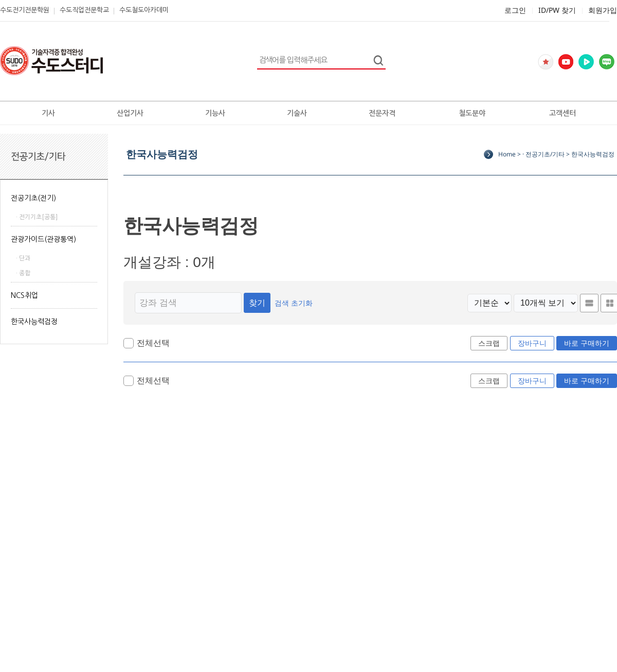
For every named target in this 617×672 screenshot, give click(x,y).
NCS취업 (24, 295)
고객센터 (562, 113)
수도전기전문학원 (25, 10)
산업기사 (130, 113)
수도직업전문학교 (84, 10)
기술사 (297, 113)
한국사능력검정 (34, 322)
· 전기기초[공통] (37, 217)
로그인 (515, 10)
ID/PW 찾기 (557, 10)
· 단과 (23, 258)
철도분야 (472, 113)
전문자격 (382, 113)
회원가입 (603, 10)
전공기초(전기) (33, 198)
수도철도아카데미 (144, 10)
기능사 (215, 113)
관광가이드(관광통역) (43, 239)
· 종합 (23, 273)
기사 (48, 113)
